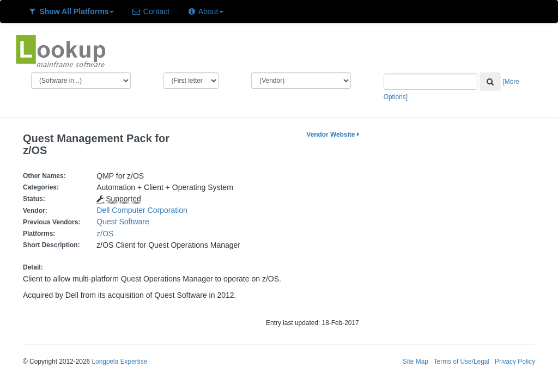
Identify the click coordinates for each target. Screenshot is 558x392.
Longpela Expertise (119, 362)
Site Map (416, 362)
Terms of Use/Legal (462, 362)
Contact (150, 11)
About (205, 11)
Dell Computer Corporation (142, 210)
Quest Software (123, 222)
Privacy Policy (515, 362)
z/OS (107, 234)
